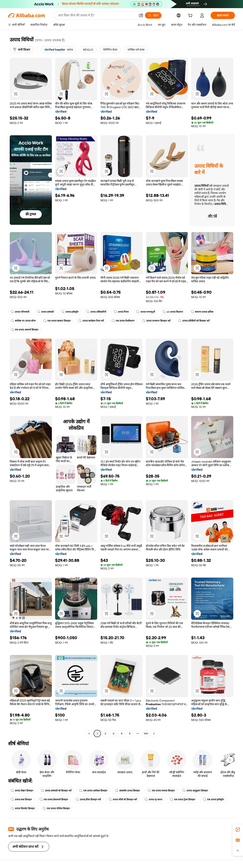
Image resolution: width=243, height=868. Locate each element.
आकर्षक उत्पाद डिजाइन (127, 791)
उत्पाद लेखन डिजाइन (22, 791)
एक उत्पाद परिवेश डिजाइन (56, 808)
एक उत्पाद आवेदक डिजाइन (93, 791)
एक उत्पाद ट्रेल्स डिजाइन (183, 800)
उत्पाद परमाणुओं (146, 312)
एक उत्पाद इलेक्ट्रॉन (213, 800)
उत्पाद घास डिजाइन (21, 800)
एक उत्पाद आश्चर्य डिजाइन (25, 330)
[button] (141, 15)
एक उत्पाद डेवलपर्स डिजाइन (54, 800)
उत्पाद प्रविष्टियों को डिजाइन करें (194, 321)
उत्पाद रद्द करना (153, 800)
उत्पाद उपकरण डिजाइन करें (156, 321)
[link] (238, 830)
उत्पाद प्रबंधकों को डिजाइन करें (56, 791)
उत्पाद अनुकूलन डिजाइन (195, 791)
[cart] (191, 16)
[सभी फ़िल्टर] (22, 50)
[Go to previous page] (89, 734)
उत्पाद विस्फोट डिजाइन (23, 808)
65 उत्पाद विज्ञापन (173, 312)
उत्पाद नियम (121, 312)
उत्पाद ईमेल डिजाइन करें (88, 800)
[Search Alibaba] (97, 15)
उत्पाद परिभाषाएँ (20, 312)
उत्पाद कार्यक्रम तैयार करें (91, 321)
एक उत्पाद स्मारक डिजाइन (161, 791)
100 (146, 734)
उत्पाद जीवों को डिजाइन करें (123, 800)
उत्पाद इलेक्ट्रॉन (70, 312)
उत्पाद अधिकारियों (96, 312)
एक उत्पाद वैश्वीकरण (123, 321)
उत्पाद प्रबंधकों (45, 312)
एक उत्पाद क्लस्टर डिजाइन (57, 321)
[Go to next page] (154, 734)
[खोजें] (153, 15)
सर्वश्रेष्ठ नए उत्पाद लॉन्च (23, 321)
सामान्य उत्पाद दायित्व (202, 312)
